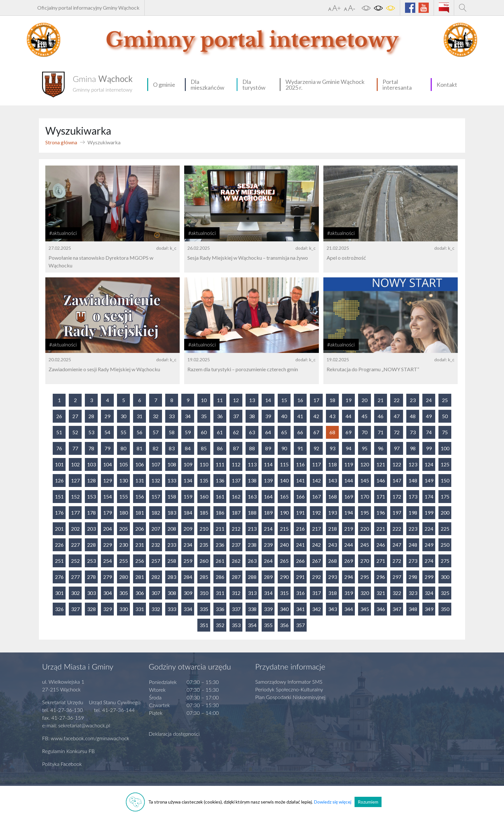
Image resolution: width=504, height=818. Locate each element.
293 (333, 577)
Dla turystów (254, 85)
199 (429, 512)
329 (108, 609)
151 (59, 496)
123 (413, 464)
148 (413, 480)
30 (123, 416)
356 (284, 625)
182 (156, 512)
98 (413, 448)
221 (381, 529)
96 (381, 448)
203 (91, 529)
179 (108, 512)
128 (91, 480)
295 (365, 577)
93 (332, 448)
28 (91, 416)
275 (445, 561)
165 (284, 496)
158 (172, 496)
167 (316, 496)
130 (124, 480)
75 (445, 432)
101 (59, 464)
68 (332, 432)
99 (429, 448)
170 (365, 496)
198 (413, 512)
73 (413, 432)
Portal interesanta (397, 85)
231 (140, 545)
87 (236, 448)
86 (220, 448)
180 (124, 512)
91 (300, 448)
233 (172, 545)
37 (236, 416)
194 (349, 512)
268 (333, 561)
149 (429, 480)
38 (252, 416)
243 (333, 545)
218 (333, 529)
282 (156, 577)
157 (156, 496)
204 (108, 529)
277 (75, 577)
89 (268, 448)
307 (156, 593)
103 (91, 464)
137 (236, 480)
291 (300, 577)
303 (91, 593)
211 (220, 529)
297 (397, 577)
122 (397, 464)
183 (172, 512)
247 (397, 545)
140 (284, 480)
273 (413, 561)
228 (91, 545)
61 (220, 432)
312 (236, 593)
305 (124, 593)
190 (284, 512)
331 (140, 609)
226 (59, 545)
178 (91, 512)
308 (172, 593)
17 (316, 400)
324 (429, 593)
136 (220, 480)
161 (220, 496)
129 (108, 480)
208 (172, 529)
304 (108, 593)
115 (284, 464)
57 (156, 432)
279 (108, 577)
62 (236, 432)
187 (236, 512)
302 (75, 593)
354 (252, 625)
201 (59, 529)
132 (156, 480)
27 (75, 416)
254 (108, 561)
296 (381, 577)
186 (220, 512)
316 (300, 593)
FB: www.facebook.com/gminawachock (86, 738)
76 (59, 448)
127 (75, 480)
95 (364, 448)
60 (204, 432)
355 (268, 625)
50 (445, 416)
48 (413, 416)
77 (75, 448)
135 (204, 480)
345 (365, 609)
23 (413, 400)
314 (268, 593)
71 (381, 432)
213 (252, 529)
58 (172, 432)
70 (364, 432)
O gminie (164, 85)
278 (91, 577)
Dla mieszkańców (207, 85)
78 (91, 448)
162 (236, 496)
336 (220, 609)
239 (268, 545)
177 (75, 512)
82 (156, 448)
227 (75, 545)
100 (445, 448)
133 (172, 480)
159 (188, 496)
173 (413, 496)
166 (300, 496)
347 (397, 609)
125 (445, 464)
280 (124, 577)
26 (59, 416)
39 (268, 416)
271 (381, 561)
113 (252, 464)
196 (381, 512)
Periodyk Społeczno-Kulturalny (289, 689)
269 (349, 561)
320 (365, 593)
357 (300, 625)
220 (365, 529)
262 (236, 561)
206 (140, 529)
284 (188, 577)
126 (59, 480)
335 (204, 609)
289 (268, 577)
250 (445, 545)
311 (220, 593)
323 (413, 593)
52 (75, 432)
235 (204, 545)
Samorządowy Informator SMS (289, 682)
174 (429, 496)
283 (172, 577)
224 (429, 529)
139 (268, 480)
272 (397, 561)
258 (172, 561)
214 (268, 529)
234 (188, 545)
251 (59, 561)
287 (236, 577)
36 (220, 416)
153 (91, 496)
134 (188, 480)
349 (429, 609)
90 (284, 448)
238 (252, 545)
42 (316, 416)
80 (123, 448)
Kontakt (447, 85)
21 (381, 400)
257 (156, 561)
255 (124, 561)
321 (381, 593)
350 (445, 609)
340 (284, 609)
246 (381, 545)
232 (156, 545)
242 (316, 545)
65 (284, 432)
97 (397, 448)
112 (236, 464)
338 (252, 609)
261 (220, 561)
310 (204, 593)
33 (172, 416)
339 (268, 609)
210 (204, 529)
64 (268, 432)
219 (349, 529)
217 (316, 529)
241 (300, 545)
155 (124, 496)
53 (91, 432)
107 (156, 464)
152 (75, 496)
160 (204, 496)
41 (300, 416)
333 (172, 609)
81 (139, 448)
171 (381, 496)
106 (140, 464)
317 (316, 593)
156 (140, 496)
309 (188, 593)
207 (156, 529)
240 (284, 545)
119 (349, 464)
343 (333, 609)
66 (300, 432)
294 (349, 577)
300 (445, 577)
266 (300, 561)
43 (332, 416)
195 (365, 512)
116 (300, 464)
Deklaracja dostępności (174, 734)
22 (397, 400)
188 (252, 512)
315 (284, 593)
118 (333, 464)
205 (124, 529)
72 (397, 432)
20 (364, 400)
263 (252, 561)
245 (365, 545)
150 (445, 480)
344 (349, 609)
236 (220, 545)
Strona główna (61, 142)
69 (348, 432)
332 (156, 609)
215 (284, 529)
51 (59, 432)
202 (75, 529)
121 (381, 464)
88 (252, 448)
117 (316, 464)
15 (284, 400)
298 (413, 577)
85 (204, 448)
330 (124, 609)
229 (108, 545)
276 (59, 577)
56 (139, 432)
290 (284, 577)
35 (204, 416)
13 (252, 400)
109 (188, 464)
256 (140, 561)
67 (316, 432)
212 (236, 529)
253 (91, 561)
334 (188, 609)
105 (124, 464)
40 (284, 416)
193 (333, 512)
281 (140, 577)
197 (397, 512)
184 (188, 512)
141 (300, 480)
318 (333, 593)
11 (220, 400)
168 (333, 496)
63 (252, 432)
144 (349, 480)
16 (300, 400)
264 (268, 561)
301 (59, 593)
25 (445, 400)
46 (381, 416)
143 (333, 480)
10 (204, 400)
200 (445, 512)
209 (188, 529)
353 (236, 625)
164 (268, 496)
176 (59, 512)
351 (204, 625)
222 (397, 529)
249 (429, 545)
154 (108, 496)
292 (316, 577)
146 (381, 480)
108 (172, 464)
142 (316, 480)
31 (139, 416)
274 (429, 561)
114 (268, 464)
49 (429, 416)
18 (332, 400)
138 (252, 480)
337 (236, 609)
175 (445, 496)
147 (397, 480)
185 (204, 512)
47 (397, 416)
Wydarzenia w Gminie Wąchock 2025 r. (325, 85)
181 (140, 512)
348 (413, 609)
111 (220, 464)
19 (348, 400)
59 (188, 432)
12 (236, 400)
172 (397, 496)
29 (107, 416)
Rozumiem (368, 802)
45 (364, 416)
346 (381, 609)
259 (188, 561)
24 (429, 400)
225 (445, 529)
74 (429, 432)
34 (188, 416)
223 (413, 529)
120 (365, 464)
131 (140, 480)
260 (204, 561)
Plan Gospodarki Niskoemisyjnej (290, 697)
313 (252, 593)
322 (397, 593)
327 (75, 609)
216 (300, 529)
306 (140, 593)
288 (252, 577)
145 (365, 480)
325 (445, 593)
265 (284, 561)
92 (316, 448)
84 (188, 448)
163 (252, 496)
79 (107, 448)
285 (204, 577)
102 (75, 464)
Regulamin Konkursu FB (68, 751)
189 (268, 512)
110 (204, 464)
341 (300, 609)
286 (220, 577)
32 (156, 416)
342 (316, 609)
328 (91, 609)
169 (349, 496)
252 (75, 561)
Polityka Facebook (62, 764)
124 (429, 464)
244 (349, 545)
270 (365, 561)
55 (123, 432)
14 (268, 400)
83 (172, 448)
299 (429, 577)
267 (316, 561)
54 (107, 432)
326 (59, 609)
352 (220, 625)
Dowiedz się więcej (333, 802)
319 (349, 593)
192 (316, 512)
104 (108, 464)
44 (348, 416)
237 (236, 545)
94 (348, 448)
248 (413, 545)
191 (300, 512)
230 (124, 545)
